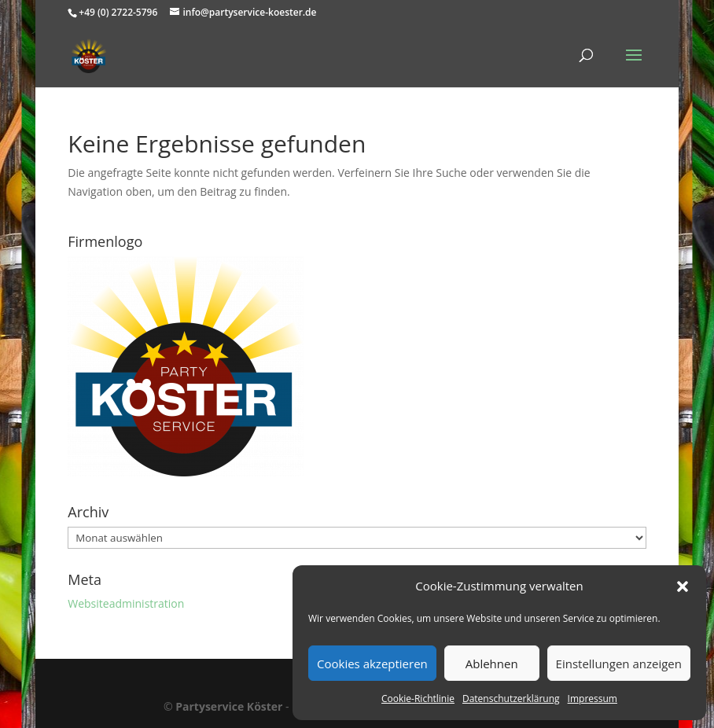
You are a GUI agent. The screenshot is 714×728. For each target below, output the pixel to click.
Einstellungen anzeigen (619, 664)
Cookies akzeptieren (372, 664)
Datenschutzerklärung (511, 699)
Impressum (593, 699)
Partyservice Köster (229, 706)
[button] (683, 586)
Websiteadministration (126, 603)
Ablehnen (492, 664)
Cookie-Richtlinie (418, 699)
